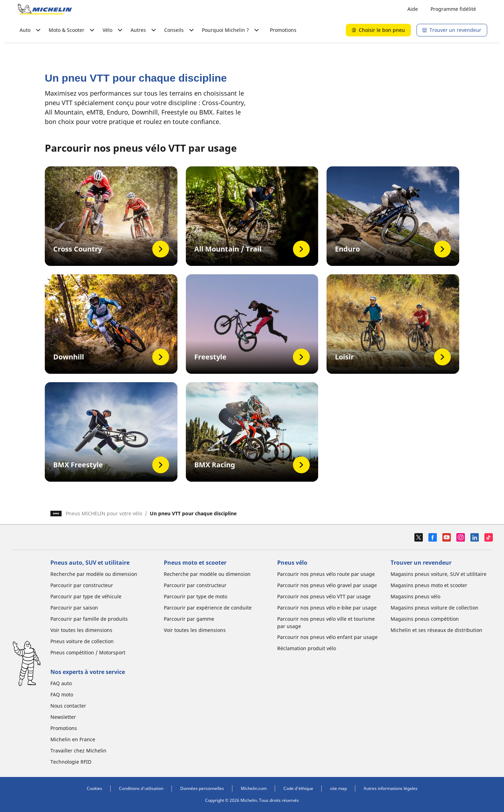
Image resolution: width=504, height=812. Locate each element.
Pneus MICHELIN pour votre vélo (104, 513)
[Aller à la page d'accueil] (45, 9)
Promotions (283, 30)
